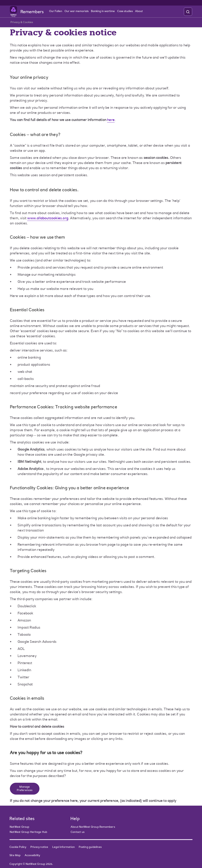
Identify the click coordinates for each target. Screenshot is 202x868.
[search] (188, 12)
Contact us (78, 832)
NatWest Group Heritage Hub (28, 832)
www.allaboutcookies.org (48, 218)
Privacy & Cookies (22, 23)
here (111, 120)
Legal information (64, 847)
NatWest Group (20, 827)
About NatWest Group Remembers (93, 827)
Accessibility (32, 856)
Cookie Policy (18, 847)
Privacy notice (39, 847)
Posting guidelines (90, 847)
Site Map (15, 856)
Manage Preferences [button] (25, 789)
